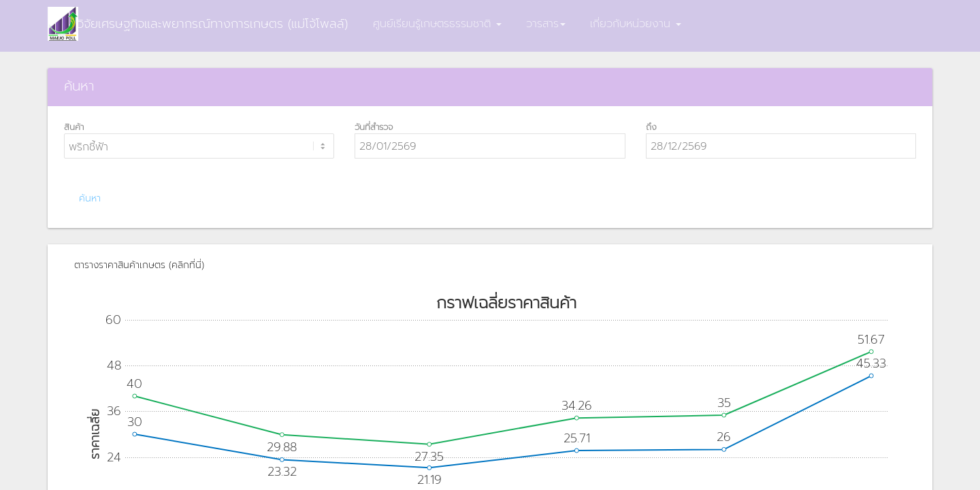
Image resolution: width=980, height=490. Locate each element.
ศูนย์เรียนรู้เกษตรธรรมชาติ (437, 24)
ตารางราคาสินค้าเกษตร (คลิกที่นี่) (139, 265)
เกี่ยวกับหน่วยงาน (636, 24)
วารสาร (546, 24)
